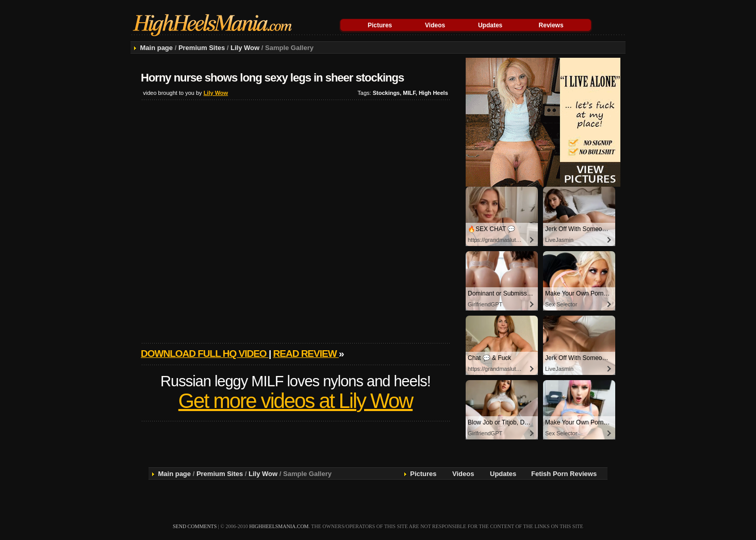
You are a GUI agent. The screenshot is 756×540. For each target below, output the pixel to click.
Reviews (551, 25)
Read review (306, 354)
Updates (490, 25)
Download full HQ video (205, 354)
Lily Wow (245, 48)
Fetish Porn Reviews (564, 474)
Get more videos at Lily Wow (295, 401)
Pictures (380, 25)
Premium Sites (202, 48)
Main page (156, 48)
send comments (195, 526)
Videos (435, 25)
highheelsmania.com (279, 526)
